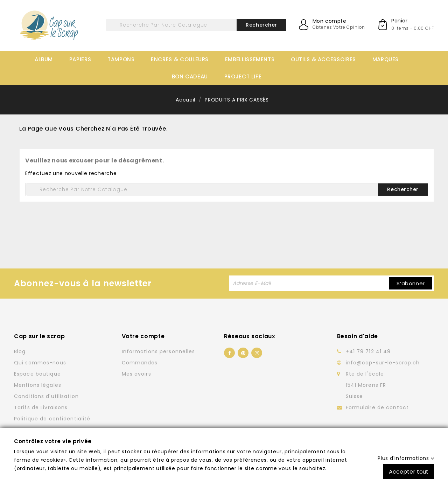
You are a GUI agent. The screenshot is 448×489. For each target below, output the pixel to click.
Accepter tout (409, 471)
